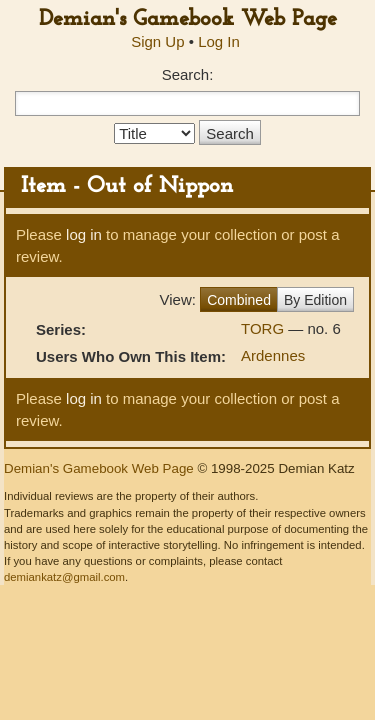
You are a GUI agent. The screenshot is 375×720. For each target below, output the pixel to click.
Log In (219, 41)
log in (84, 234)
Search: (188, 74)
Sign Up (157, 41)
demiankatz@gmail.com (64, 577)
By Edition (315, 300)
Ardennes (273, 355)
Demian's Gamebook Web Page (188, 19)
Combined (239, 300)
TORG (264, 328)
